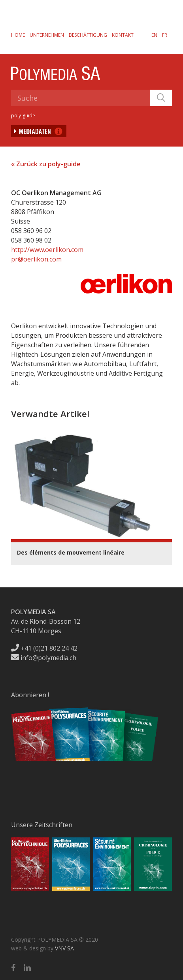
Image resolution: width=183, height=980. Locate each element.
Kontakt (123, 35)
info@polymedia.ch (44, 658)
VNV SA (64, 948)
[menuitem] (154, 35)
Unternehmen (47, 35)
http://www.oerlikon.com (47, 250)
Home (18, 35)
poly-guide (23, 116)
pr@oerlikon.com (36, 259)
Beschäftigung (88, 35)
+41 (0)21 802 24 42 (44, 648)
